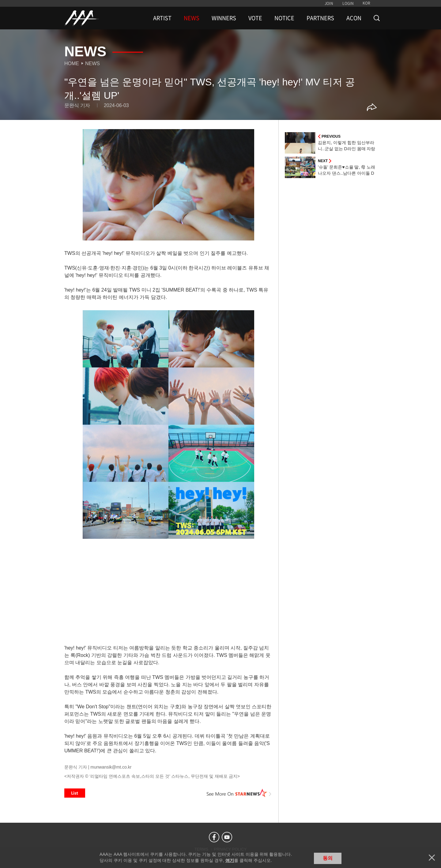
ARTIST (162, 18)
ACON (354, 18)
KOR (366, 3)
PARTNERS (320, 18)
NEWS (192, 18)
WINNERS (224, 18)
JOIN (329, 3)
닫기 (432, 858)
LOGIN (348, 3)
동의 (328, 858)
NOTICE (284, 18)
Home (72, 63)
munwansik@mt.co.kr (111, 767)
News (92, 63)
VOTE (255, 18)
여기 (230, 860)
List (75, 793)
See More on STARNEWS (239, 793)
